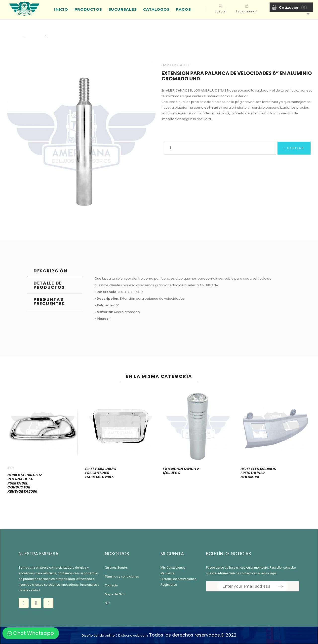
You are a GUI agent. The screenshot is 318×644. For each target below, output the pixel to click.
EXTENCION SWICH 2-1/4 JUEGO (182, 471)
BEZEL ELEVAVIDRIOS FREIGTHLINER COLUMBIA (258, 473)
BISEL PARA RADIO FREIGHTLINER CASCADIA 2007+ (101, 473)
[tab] (55, 271)
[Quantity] (220, 148)
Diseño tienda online (98, 635)
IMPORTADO (176, 65)
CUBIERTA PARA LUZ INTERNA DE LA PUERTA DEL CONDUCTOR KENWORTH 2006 (25, 483)
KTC (11, 468)
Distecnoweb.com (133, 635)
